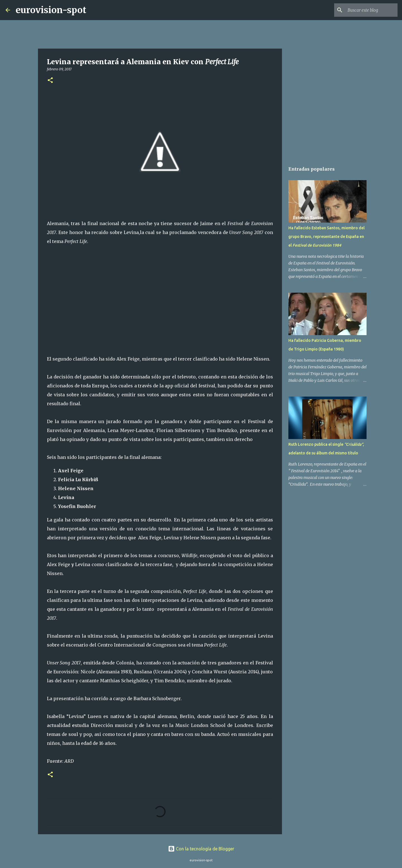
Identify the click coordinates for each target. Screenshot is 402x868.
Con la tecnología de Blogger (201, 849)
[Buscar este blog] (368, 10)
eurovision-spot (51, 10)
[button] (50, 81)
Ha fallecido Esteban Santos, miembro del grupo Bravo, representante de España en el (326, 237)
